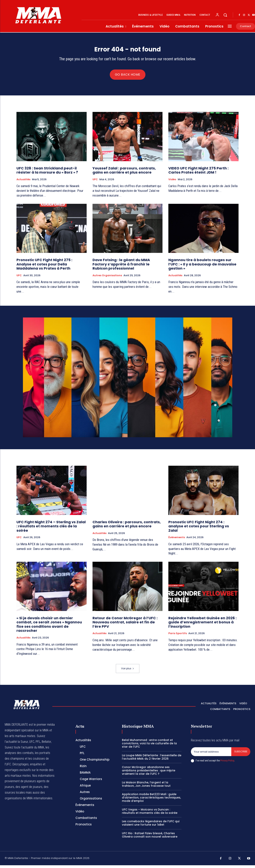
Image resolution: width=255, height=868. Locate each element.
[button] (225, 15)
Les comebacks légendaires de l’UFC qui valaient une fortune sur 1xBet (151, 826)
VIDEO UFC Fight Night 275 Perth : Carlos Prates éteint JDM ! (198, 173)
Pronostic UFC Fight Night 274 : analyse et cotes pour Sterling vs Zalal (199, 529)
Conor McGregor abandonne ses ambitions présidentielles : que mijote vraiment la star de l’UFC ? (149, 773)
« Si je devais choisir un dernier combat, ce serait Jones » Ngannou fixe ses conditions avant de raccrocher (49, 627)
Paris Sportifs (178, 636)
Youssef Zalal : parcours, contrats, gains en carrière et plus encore (124, 173)
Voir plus (128, 671)
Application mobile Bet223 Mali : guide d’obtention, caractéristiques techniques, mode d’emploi (151, 800)
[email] (211, 755)
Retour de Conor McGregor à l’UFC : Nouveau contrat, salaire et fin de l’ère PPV (125, 625)
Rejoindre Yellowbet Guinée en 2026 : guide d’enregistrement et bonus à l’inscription (202, 625)
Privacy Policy (227, 763)
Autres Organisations (107, 278)
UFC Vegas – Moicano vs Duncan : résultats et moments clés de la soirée (150, 814)
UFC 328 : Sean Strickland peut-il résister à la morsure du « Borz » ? (47, 173)
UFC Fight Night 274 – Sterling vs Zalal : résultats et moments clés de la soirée (51, 529)
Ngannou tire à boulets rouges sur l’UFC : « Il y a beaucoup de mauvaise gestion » (202, 267)
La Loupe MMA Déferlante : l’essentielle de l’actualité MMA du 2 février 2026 (152, 760)
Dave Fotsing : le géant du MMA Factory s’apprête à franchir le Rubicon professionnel (121, 267)
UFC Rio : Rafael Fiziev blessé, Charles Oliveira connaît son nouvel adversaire (150, 838)
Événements (177, 540)
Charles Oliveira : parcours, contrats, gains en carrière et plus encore (127, 527)
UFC (95, 182)
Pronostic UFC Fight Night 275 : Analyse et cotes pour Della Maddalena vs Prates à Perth (44, 267)
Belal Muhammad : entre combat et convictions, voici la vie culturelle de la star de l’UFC (149, 746)
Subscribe (241, 754)
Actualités (23, 182)
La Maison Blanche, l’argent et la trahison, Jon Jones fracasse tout (146, 787)
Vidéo (172, 182)
